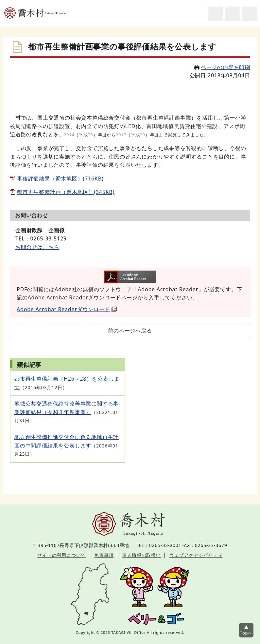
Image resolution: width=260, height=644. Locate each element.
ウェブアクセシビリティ (196, 555)
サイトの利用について (61, 555)
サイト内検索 (216, 14)
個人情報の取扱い (141, 555)
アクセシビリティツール (233, 14)
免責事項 (104, 555)
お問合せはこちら (37, 247)
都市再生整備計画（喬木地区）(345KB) (66, 192)
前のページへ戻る (130, 331)
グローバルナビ (250, 14)
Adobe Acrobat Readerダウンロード (67, 309)
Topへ (246, 633)
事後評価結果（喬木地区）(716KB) (60, 179)
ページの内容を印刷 (222, 67)
